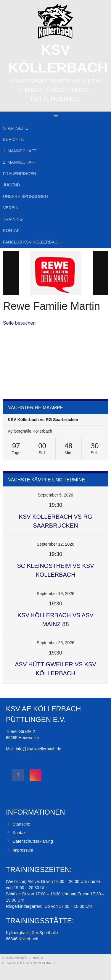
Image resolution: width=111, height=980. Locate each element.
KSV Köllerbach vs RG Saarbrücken (43, 420)
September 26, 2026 (55, 643)
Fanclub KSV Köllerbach (32, 242)
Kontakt (13, 231)
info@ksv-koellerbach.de (38, 749)
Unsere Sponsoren (25, 196)
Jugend (12, 185)
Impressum (23, 850)
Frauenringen (20, 174)
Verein (11, 208)
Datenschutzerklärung (33, 841)
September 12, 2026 (55, 544)
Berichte (13, 139)
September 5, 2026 (55, 495)
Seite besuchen (19, 323)
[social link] (18, 775)
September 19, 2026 (55, 594)
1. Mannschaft (20, 151)
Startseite (16, 128)
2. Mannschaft (20, 162)
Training (13, 219)
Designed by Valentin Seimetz (29, 963)
